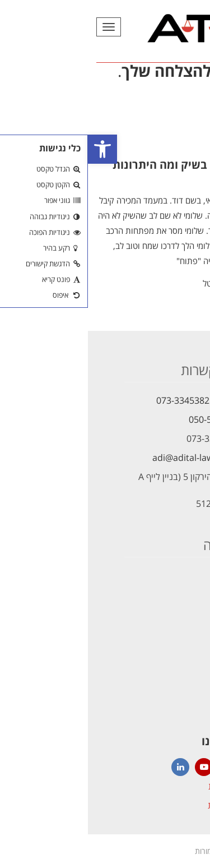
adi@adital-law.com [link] (105, 458)
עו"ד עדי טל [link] (135, 283)
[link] (15, 149)
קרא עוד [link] (191, 286)
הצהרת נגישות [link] (147, 786)
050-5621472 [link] (127, 419)
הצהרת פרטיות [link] (147, 805)
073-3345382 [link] (95, 400)
